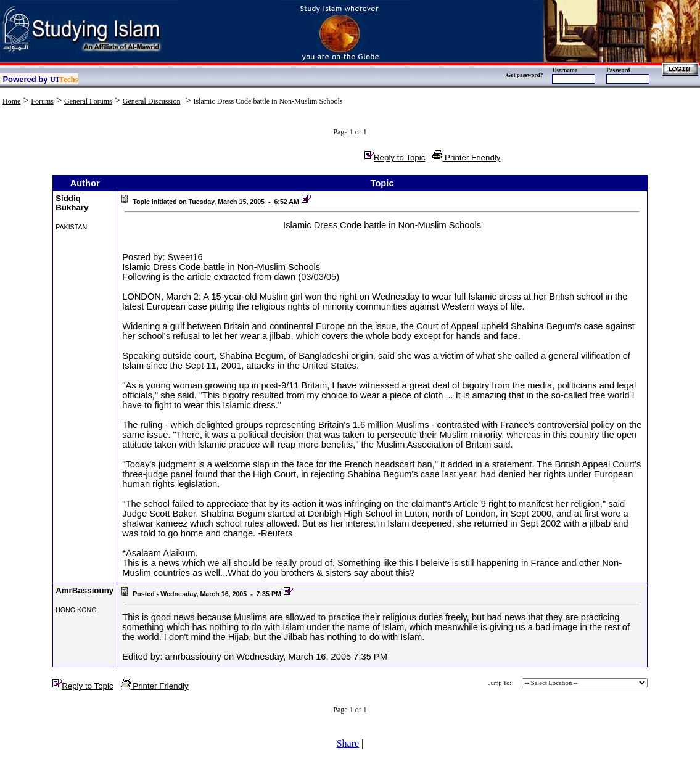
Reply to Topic (395, 158)
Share (348, 743)
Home (11, 101)
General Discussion (152, 101)
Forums (42, 101)
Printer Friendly (466, 158)
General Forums (88, 101)
